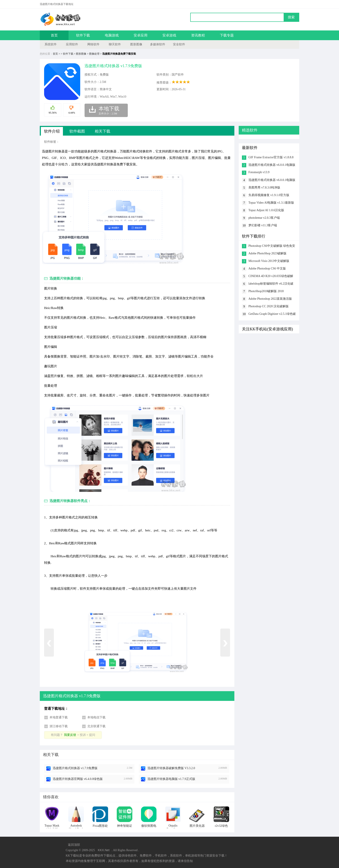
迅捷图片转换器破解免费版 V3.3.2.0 (171, 768)
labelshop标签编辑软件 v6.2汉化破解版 (271, 284)
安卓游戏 (169, 35)
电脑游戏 (112, 35)
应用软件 (72, 44)
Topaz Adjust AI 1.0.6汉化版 (266, 210)
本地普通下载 (59, 717)
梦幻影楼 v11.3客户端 (263, 225)
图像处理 (94, 54)
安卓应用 (141, 35)
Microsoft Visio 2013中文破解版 (269, 261)
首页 (54, 35)
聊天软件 (115, 44)
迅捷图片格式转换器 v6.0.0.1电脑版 (272, 165)
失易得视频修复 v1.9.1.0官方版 (269, 195)
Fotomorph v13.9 (259, 172)
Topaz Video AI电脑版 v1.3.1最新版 (271, 203)
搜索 (291, 17)
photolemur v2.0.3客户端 (264, 218)
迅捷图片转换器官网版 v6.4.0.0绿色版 (78, 779)
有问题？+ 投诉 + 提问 (73, 735)
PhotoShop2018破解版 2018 (266, 291)
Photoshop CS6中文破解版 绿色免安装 (272, 246)
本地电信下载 (96, 717)
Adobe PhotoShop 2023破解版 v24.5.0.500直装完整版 (267, 254)
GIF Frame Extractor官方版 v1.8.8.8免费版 (271, 158)
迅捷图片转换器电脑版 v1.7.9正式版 (171, 779)
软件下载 (83, 35)
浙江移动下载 (59, 726)
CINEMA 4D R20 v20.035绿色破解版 (271, 276)
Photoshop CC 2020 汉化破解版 (269, 306)
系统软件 (51, 44)
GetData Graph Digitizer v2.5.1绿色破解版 (272, 314)
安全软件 (179, 44)
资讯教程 (198, 35)
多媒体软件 (158, 44)
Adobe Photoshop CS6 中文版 (267, 268)
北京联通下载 (96, 726)
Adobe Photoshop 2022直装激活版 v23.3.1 (270, 299)
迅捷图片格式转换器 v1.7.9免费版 (75, 768)
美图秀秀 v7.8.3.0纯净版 (264, 188)
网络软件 (93, 44)
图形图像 (136, 44)
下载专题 (227, 35)
